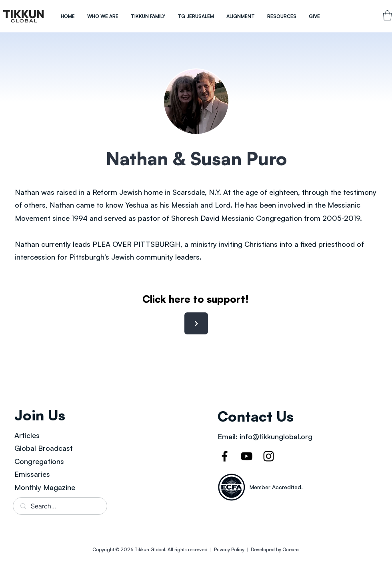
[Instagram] (269, 456)
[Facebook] (225, 456)
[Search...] (60, 506)
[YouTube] (247, 456)
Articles (27, 435)
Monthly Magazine (45, 487)
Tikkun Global (150, 549)
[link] (387, 15)
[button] (103, 16)
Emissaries (32, 474)
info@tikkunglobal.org (276, 436)
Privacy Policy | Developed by (248, 549)
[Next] (196, 323)
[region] (24, 16)
